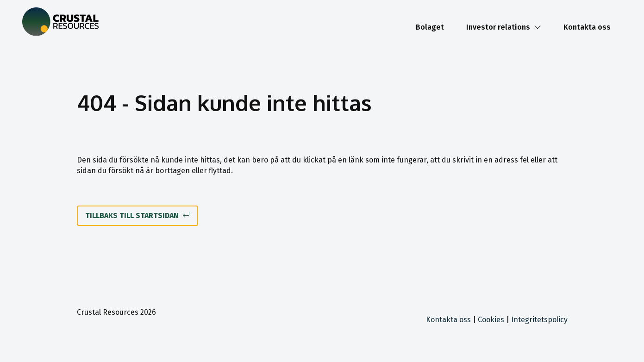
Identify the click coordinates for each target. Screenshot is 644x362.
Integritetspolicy (539, 320)
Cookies (491, 320)
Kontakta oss (587, 27)
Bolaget (430, 27)
